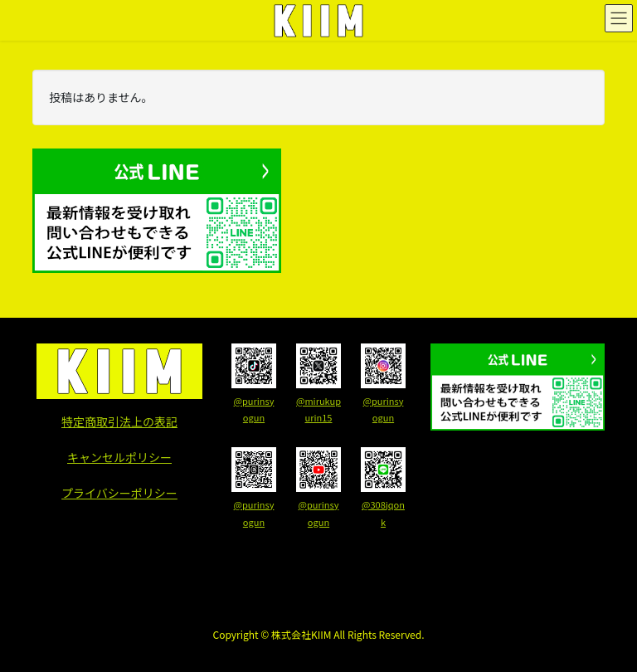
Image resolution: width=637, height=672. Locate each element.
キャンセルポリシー (119, 457)
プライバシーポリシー (119, 493)
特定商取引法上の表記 (119, 421)
